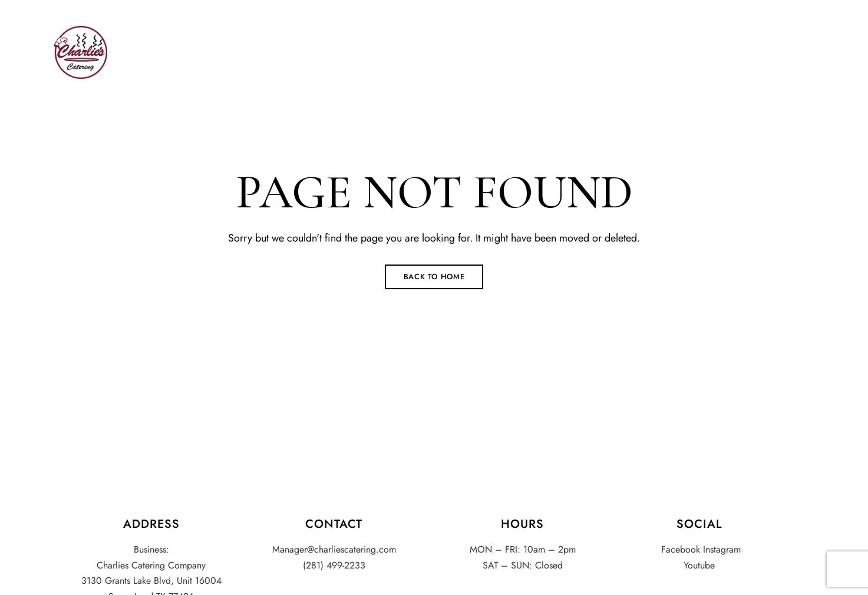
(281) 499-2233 (89, 6)
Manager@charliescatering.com (446, 6)
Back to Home (434, 277)
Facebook (770, 8)
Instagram (788, 8)
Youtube (809, 8)
